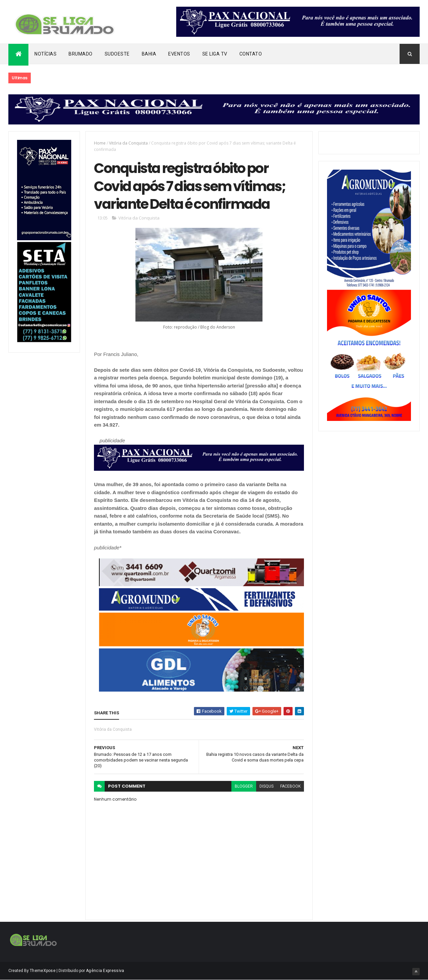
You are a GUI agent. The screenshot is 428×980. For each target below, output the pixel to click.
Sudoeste (117, 54)
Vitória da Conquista (128, 143)
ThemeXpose (43, 971)
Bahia (149, 54)
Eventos (179, 54)
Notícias (45, 54)
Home (100, 143)
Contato (251, 54)
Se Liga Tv (215, 54)
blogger (244, 786)
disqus (266, 786)
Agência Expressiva (105, 971)
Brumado (81, 54)
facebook (290, 786)
